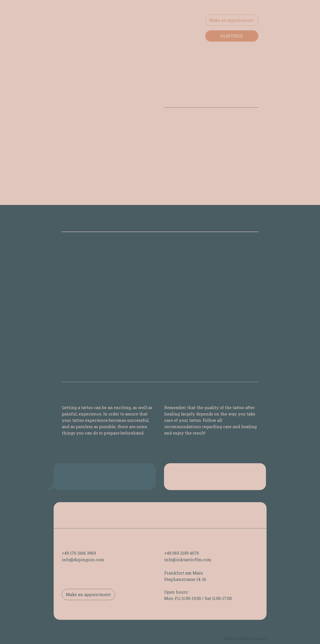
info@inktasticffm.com (188, 560)
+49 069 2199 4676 (182, 553)
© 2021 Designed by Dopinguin (245, 639)
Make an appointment (232, 20)
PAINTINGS (232, 36)
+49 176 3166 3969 (79, 553)
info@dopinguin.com (83, 560)
